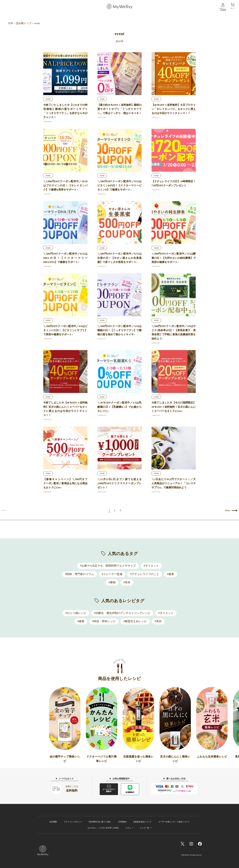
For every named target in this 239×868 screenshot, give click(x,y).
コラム (128, 828)
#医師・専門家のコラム (79, 574)
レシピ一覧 (144, 828)
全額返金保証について (142, 822)
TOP (11, 23)
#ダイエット (151, 566)
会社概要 (53, 822)
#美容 (127, 582)
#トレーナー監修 (112, 574)
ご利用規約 (122, 822)
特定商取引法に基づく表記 (100, 822)
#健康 (170, 574)
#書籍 (112, 582)
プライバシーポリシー (73, 822)
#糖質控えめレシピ (135, 621)
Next (228, 510)
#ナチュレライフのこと (145, 574)
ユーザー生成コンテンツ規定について (174, 822)
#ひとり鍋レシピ (76, 613)
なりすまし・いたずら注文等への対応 (103, 828)
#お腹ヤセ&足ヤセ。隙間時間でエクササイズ (108, 566)
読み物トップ (24, 23)
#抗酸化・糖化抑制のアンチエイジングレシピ (122, 613)
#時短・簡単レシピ (104, 621)
